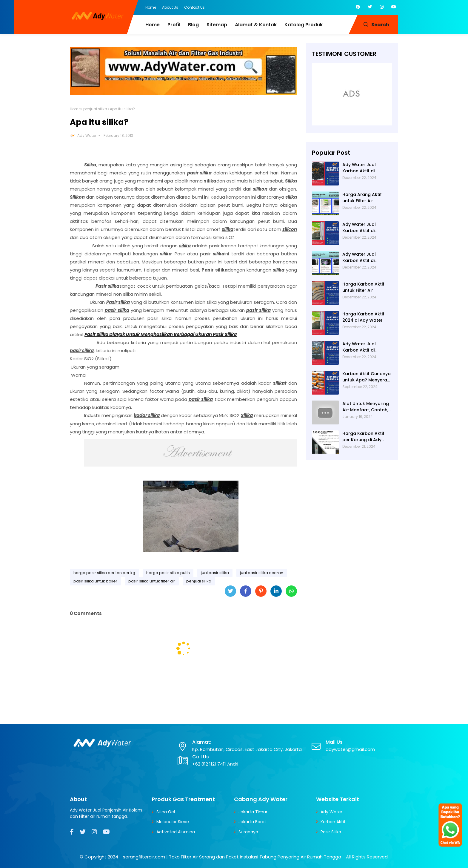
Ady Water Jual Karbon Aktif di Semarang (359, 168)
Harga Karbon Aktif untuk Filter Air (363, 287)
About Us (170, 7)
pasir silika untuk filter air (152, 581)
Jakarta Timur (253, 812)
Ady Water (87, 135)
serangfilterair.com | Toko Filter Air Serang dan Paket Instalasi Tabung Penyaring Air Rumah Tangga (232, 857)
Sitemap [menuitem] (217, 25)
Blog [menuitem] (193, 25)
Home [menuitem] (153, 25)
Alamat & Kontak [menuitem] (256, 25)
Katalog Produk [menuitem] (304, 25)
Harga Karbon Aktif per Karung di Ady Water (363, 437)
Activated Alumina (176, 832)
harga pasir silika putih (168, 573)
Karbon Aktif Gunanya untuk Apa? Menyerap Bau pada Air (367, 377)
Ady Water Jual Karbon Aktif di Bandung (359, 257)
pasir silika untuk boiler (95, 581)
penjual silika (95, 109)
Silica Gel (166, 812)
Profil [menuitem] (174, 25)
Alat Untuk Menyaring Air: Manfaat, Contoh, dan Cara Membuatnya (366, 407)
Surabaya (248, 832)
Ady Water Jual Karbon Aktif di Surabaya (359, 228)
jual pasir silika (215, 573)
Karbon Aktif (333, 822)
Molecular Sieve (173, 822)
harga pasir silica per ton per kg (104, 573)
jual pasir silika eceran (262, 573)
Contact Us (194, 7)
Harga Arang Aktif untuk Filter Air (362, 198)
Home (151, 7)
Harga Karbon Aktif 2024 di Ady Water (363, 317)
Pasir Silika (331, 832)
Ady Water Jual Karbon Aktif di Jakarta (359, 347)
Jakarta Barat (252, 822)
